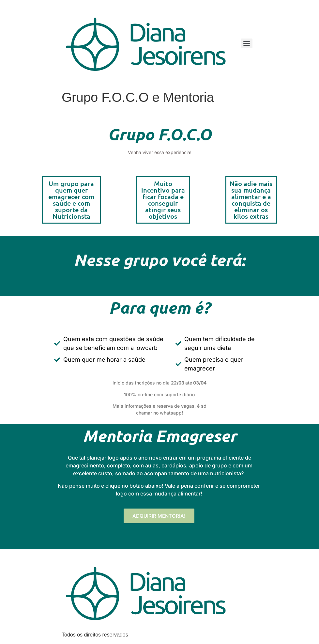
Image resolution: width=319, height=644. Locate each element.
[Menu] (247, 43)
